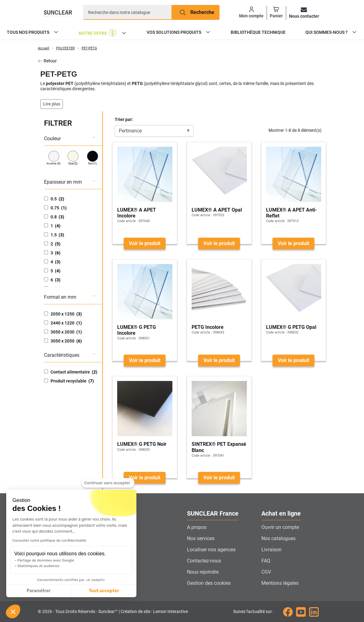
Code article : (127, 221)
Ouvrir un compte (280, 527)
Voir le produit (145, 243)
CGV (266, 572)
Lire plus (52, 104)
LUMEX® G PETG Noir (142, 444)
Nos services (201, 538)
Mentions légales (280, 583)
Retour (47, 61)
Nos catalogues (278, 538)
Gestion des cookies (209, 583)
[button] (13, 611)
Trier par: (124, 119)
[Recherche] (127, 12)
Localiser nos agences (211, 550)
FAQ (266, 561)
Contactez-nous (204, 561)
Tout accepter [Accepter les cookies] (46, 591)
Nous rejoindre (203, 572)
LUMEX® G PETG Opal (291, 327)
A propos (197, 527)
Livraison (271, 550)
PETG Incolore (208, 327)
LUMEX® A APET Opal (217, 210)
